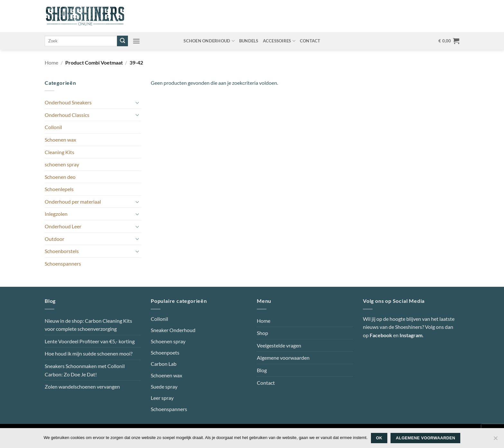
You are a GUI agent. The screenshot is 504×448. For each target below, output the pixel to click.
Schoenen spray (168, 341)
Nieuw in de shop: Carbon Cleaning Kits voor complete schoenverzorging (88, 325)
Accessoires (279, 41)
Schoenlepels (59, 189)
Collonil (53, 127)
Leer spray (162, 398)
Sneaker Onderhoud (173, 330)
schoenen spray (62, 164)
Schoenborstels (62, 251)
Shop (262, 333)
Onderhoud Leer (63, 226)
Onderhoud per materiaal (73, 202)
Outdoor (54, 239)
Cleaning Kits (59, 152)
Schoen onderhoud (209, 41)
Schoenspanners (63, 264)
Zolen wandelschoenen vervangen (82, 387)
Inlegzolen (56, 214)
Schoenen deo (60, 177)
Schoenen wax (60, 140)
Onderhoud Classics (67, 115)
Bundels (249, 41)
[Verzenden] (122, 41)
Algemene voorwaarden (283, 358)
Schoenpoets (165, 352)
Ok (379, 438)
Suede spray (164, 387)
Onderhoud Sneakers (68, 102)
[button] (136, 41)
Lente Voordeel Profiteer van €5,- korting (90, 341)
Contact (310, 41)
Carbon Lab (164, 364)
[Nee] (495, 440)
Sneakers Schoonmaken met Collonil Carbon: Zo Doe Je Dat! (85, 370)
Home (51, 62)
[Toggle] (137, 102)
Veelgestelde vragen (279, 345)
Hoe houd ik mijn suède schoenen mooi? (89, 353)
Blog (262, 370)
